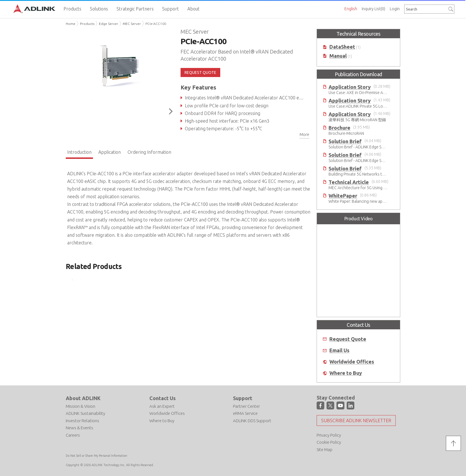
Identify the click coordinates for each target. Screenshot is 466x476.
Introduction (79, 152)
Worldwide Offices (352, 362)
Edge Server (109, 24)
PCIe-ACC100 (156, 24)
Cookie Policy (329, 442)
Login (395, 9)
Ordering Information (149, 152)
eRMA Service (245, 413)
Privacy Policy (329, 435)
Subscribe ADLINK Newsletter (356, 420)
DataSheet (342, 47)
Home (71, 24)
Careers (73, 435)
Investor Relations (82, 421)
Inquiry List (373, 9)
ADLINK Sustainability (85, 413)
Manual (338, 56)
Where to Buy (346, 373)
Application (110, 152)
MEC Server (132, 24)
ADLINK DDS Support (252, 421)
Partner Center (246, 406)
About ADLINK (83, 398)
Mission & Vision (81, 406)
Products (87, 24)
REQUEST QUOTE (200, 72)
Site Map (325, 450)
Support (243, 398)
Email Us (339, 350)
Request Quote (348, 339)
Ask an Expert (162, 406)
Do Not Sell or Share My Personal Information (97, 456)
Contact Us (163, 398)
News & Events (80, 428)
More (304, 135)
